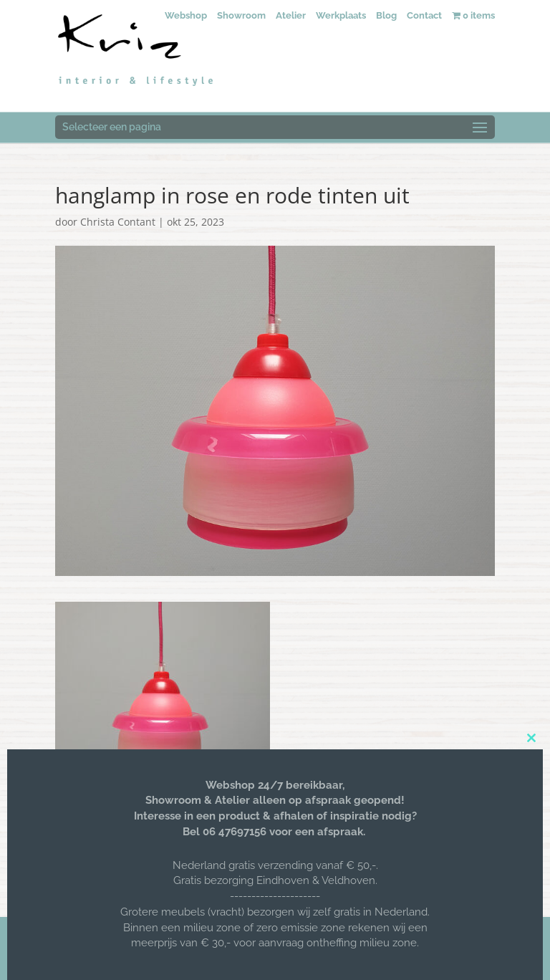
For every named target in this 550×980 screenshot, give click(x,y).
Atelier (291, 15)
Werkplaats (341, 15)
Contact (424, 15)
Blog (386, 15)
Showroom (241, 15)
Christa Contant (118, 222)
